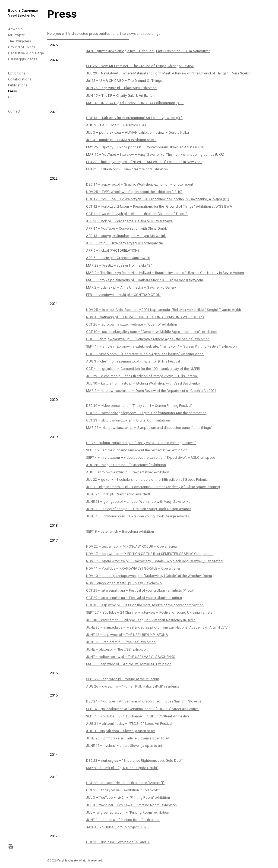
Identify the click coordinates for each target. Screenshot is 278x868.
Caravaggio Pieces (23, 59)
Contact (14, 111)
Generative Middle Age (26, 53)
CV (10, 97)
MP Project (16, 35)
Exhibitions (17, 73)
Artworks (15, 29)
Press (12, 91)
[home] (19, 9)
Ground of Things (22, 47)
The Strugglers (20, 41)
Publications (18, 85)
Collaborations (20, 79)
